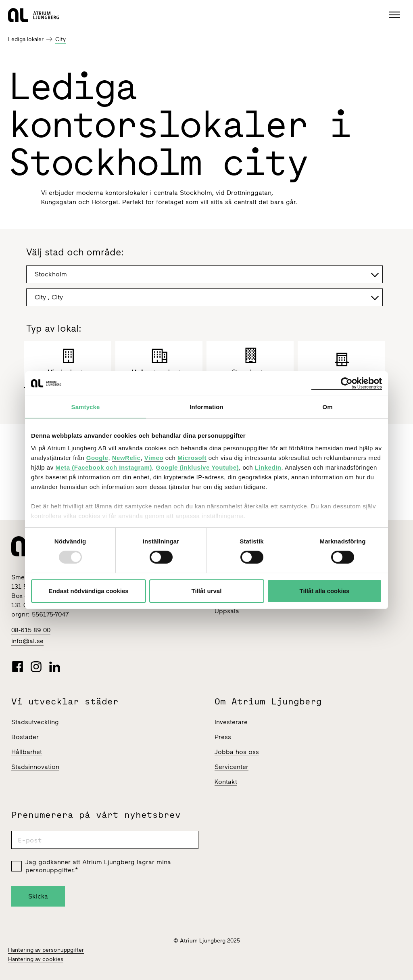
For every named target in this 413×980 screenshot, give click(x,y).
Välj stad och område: (75, 253)
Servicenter (232, 767)
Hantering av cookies (36, 959)
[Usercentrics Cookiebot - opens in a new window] (347, 383)
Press (223, 737)
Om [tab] (327, 406)
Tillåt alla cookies (325, 591)
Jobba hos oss (237, 752)
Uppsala (227, 611)
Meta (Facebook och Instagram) (104, 467)
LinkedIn (268, 467)
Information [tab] (206, 406)
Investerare (231, 722)
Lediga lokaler (26, 39)
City (60, 39)
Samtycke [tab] (86, 406)
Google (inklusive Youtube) (197, 467)
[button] (395, 15)
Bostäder (25, 737)
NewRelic (126, 458)
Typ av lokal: (54, 329)
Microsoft (192, 458)
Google (97, 458)
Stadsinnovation (35, 767)
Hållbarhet (27, 752)
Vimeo (154, 458)
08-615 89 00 (31, 630)
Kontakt (226, 782)
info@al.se (27, 641)
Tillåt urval (207, 591)
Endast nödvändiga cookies (88, 591)
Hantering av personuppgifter (46, 950)
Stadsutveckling (35, 722)
